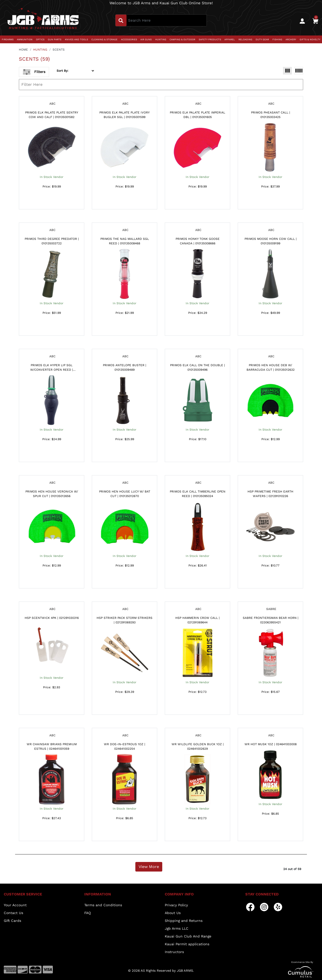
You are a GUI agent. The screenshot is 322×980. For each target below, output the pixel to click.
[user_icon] (302, 21)
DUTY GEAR (262, 39)
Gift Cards (12, 921)
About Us (173, 913)
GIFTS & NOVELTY (310, 39)
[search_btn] (121, 20)
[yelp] (278, 907)
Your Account (15, 905)
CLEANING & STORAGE (104, 39)
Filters (34, 72)
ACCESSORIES (129, 39)
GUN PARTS (55, 39)
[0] (315, 21)
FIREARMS (8, 39)
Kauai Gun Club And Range (188, 936)
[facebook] (250, 907)
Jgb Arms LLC (177, 928)
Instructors (174, 952)
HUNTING (161, 39)
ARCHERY (291, 39)
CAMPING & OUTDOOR (182, 39)
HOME (23, 50)
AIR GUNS (146, 39)
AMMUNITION (25, 39)
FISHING (277, 39)
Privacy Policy (176, 905)
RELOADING (245, 39)
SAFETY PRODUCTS (210, 39)
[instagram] (264, 907)
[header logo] (43, 20)
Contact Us (13, 913)
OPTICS (40, 39)
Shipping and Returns (184, 921)
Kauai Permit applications (187, 944)
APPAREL (230, 39)
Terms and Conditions (103, 905)
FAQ (88, 913)
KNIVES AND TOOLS (76, 39)
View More (149, 867)
